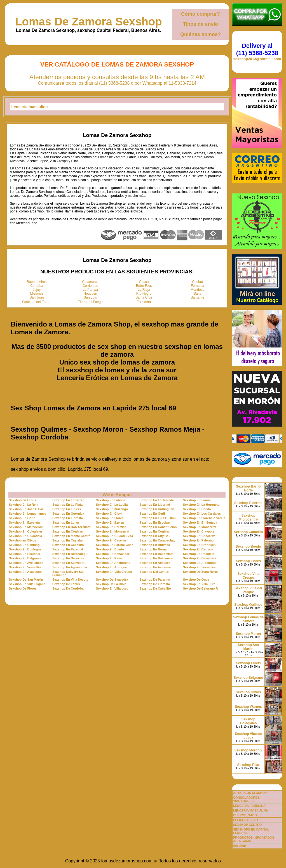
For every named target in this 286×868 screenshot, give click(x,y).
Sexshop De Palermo (155, 580)
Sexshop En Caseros (111, 540)
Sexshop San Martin (248, 647)
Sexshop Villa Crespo (249, 576)
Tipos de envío (201, 24)
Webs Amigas (117, 495)
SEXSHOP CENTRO (248, 825)
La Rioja (144, 290)
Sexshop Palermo (248, 503)
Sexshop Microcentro (248, 517)
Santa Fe (197, 297)
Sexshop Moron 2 (248, 750)
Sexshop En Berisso (198, 549)
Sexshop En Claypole (199, 531)
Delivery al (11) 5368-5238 (257, 49)
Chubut (197, 282)
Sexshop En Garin (22, 518)
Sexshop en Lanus (22, 500)
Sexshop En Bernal (153, 549)
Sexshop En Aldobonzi (200, 563)
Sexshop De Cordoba (68, 588)
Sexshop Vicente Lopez (249, 736)
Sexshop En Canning (24, 545)
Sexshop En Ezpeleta (24, 522)
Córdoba (37, 286)
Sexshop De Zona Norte (200, 572)
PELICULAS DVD (246, 820)
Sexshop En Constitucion (158, 527)
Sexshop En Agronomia (70, 567)
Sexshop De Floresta (155, 584)
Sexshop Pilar (248, 765)
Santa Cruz (144, 297)
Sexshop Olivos (248, 692)
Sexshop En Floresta (68, 518)
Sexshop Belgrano (248, 678)
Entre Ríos (144, 286)
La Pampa (90, 290)
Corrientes (90, 286)
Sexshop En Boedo (110, 549)
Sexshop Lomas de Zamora (248, 619)
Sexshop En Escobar (155, 522)
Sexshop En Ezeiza (110, 522)
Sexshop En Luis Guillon (158, 518)
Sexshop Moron (248, 634)
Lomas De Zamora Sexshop (89, 22)
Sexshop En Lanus (197, 500)
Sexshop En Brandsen (199, 545)
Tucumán (144, 302)
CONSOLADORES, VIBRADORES (247, 799)
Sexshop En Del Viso (111, 527)
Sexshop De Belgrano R (201, 588)
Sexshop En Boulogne (25, 549)
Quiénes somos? (201, 34)
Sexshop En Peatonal (24, 554)
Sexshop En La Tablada (157, 500)
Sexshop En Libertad (155, 505)
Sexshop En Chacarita (199, 536)
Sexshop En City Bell (155, 536)
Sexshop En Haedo (197, 509)
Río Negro (144, 294)
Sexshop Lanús (248, 663)
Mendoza (197, 290)
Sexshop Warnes (248, 707)
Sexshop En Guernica (68, 514)
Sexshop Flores (248, 561)
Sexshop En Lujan (66, 522)
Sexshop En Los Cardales (202, 514)
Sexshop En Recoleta (199, 554)
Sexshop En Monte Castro (71, 536)
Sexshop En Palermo (198, 540)
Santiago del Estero (37, 302)
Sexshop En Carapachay (157, 540)
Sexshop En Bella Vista (156, 554)
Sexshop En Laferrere (68, 500)
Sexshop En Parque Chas (115, 545)
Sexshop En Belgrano (25, 558)
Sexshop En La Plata (67, 505)
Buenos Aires (37, 282)
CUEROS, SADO (245, 815)
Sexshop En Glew (109, 514)
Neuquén (90, 294)
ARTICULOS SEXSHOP (250, 793)
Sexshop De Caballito (155, 588)
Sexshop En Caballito (68, 545)
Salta (197, 294)
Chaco (144, 282)
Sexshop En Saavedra (68, 563)
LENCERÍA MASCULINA (251, 810)
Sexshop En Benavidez (113, 554)
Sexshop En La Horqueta (201, 505)
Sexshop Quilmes (248, 605)
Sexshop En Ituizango (112, 509)
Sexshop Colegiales (248, 721)
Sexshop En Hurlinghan (157, 509)
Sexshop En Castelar (68, 540)
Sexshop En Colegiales (26, 531)
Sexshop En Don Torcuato (71, 527)
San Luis (90, 297)
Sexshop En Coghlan (68, 531)
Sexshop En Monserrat (200, 527)
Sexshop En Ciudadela (25, 536)
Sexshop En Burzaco (155, 545)
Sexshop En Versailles (25, 567)
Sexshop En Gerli (152, 514)
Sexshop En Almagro (155, 563)
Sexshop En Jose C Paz (26, 509)
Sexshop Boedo (248, 547)
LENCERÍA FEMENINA (249, 806)
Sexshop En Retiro (110, 558)
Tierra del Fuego (90, 302)
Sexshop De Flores (23, 588)
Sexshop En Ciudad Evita (115, 536)
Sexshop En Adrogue (112, 567)
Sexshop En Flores (110, 518)
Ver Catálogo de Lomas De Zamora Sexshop (117, 64)
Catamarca (90, 282)
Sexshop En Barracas (68, 558)
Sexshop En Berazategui (70, 554)
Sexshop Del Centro (154, 572)
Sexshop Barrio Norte (248, 488)
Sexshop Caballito (248, 532)
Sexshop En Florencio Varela (204, 518)
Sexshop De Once (196, 580)
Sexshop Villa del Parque (248, 590)
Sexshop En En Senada (200, 522)
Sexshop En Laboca (111, 500)
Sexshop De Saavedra (112, 580)
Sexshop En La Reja (23, 505)
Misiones (37, 294)
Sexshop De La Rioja (111, 584)
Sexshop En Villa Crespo (114, 572)
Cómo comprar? (201, 14)
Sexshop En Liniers (67, 509)
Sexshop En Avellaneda (26, 563)
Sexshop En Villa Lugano (27, 584)
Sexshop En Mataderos (26, 527)
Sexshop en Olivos (22, 540)
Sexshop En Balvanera (156, 558)
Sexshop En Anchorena (113, 563)
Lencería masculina (30, 107)
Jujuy (37, 290)
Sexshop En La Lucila (112, 505)
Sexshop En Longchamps (27, 514)
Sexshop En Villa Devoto (70, 580)
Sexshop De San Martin (26, 580)
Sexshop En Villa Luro (199, 584)
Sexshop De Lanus (66, 584)
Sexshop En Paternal (68, 549)
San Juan (37, 297)
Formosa (197, 286)
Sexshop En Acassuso (156, 567)
